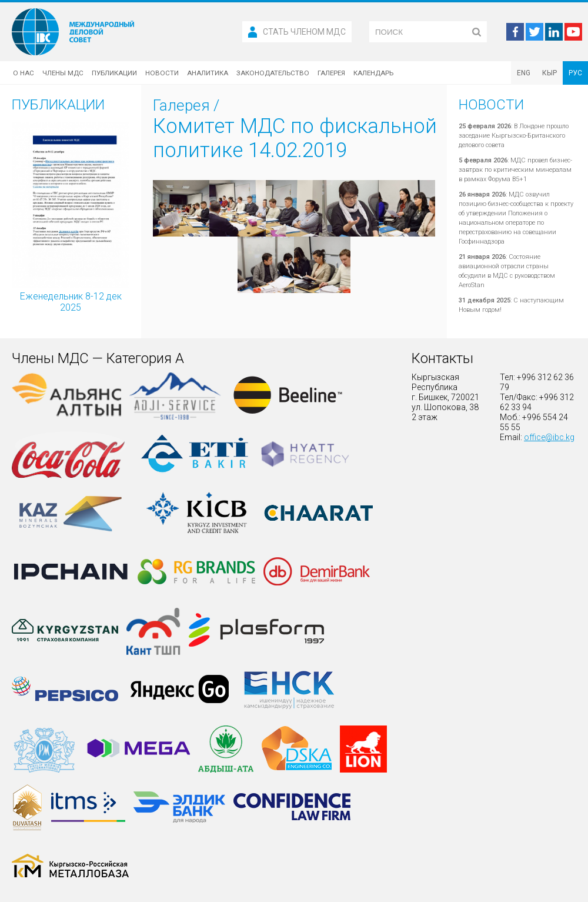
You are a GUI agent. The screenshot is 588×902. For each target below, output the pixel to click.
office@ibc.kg (549, 437)
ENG (524, 73)
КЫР (549, 73)
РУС (575, 73)
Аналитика (208, 73)
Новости (162, 73)
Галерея (331, 73)
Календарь (373, 73)
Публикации (114, 73)
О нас (24, 73)
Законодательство (273, 73)
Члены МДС (63, 73)
